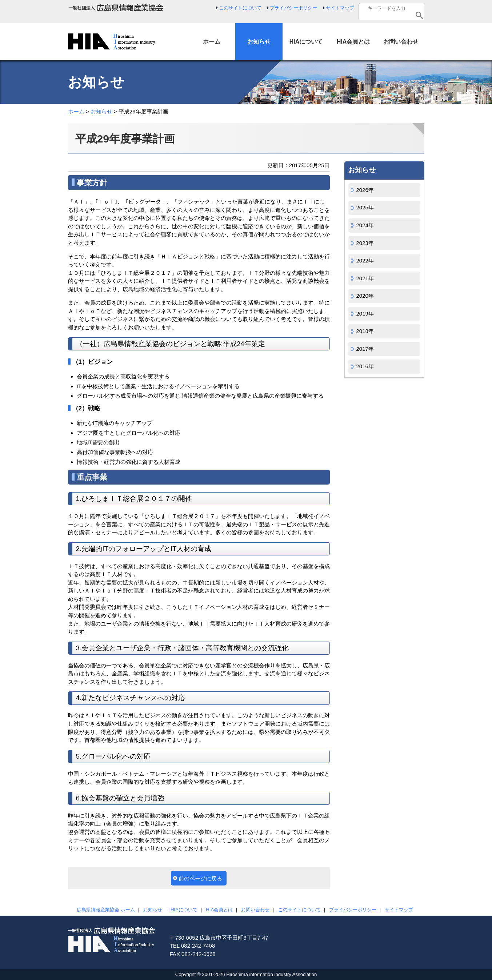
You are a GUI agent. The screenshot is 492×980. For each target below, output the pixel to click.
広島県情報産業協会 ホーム (106, 910)
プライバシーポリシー (293, 8)
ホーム (76, 111)
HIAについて (184, 910)
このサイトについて (240, 8)
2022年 (365, 260)
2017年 (365, 349)
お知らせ (101, 111)
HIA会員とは (219, 910)
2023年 (365, 243)
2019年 (365, 314)
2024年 (365, 225)
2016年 (365, 366)
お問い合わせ (255, 910)
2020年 (365, 296)
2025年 (365, 207)
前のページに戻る (200, 878)
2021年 (365, 278)
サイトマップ (340, 8)
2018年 (365, 331)
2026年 (365, 190)
